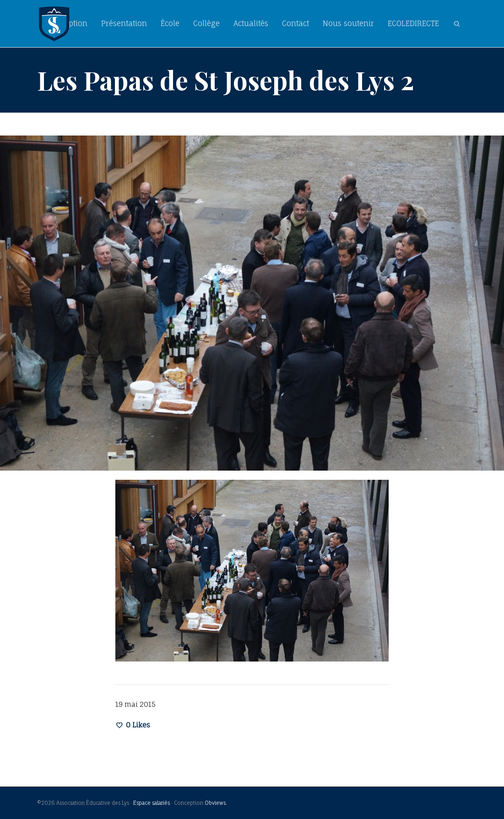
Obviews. (216, 803)
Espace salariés (152, 803)
